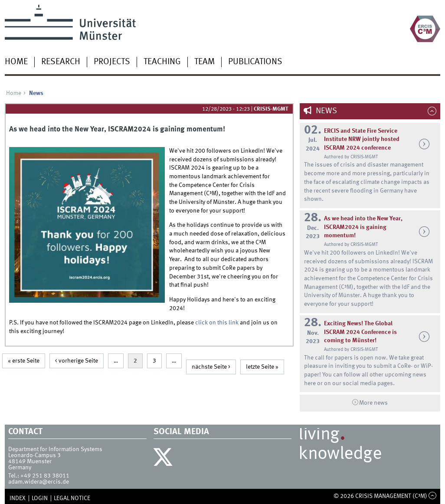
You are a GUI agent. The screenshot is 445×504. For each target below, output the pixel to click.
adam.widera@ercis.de (39, 482)
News (326, 111)
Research (61, 62)
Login (40, 498)
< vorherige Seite (77, 361)
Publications (255, 62)
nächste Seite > (211, 367)
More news (373, 403)
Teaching (162, 62)
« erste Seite (24, 361)
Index (18, 498)
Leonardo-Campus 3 (34, 455)
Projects (112, 62)
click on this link (218, 323)
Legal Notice (72, 498)
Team (205, 62)
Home (16, 62)
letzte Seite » (262, 367)
